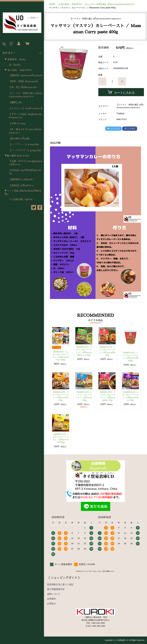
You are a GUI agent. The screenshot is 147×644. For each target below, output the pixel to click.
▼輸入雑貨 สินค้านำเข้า (17, 156)
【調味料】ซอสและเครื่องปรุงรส (26, 75)
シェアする (130, 129)
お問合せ (51, 603)
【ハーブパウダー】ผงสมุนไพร (25, 151)
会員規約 (51, 599)
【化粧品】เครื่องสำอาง (21, 186)
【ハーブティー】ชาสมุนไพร (24, 145)
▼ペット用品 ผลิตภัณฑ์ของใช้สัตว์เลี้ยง (23, 192)
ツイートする (113, 129)
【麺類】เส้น (15, 102)
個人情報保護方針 (56, 589)
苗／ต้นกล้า (15, 65)
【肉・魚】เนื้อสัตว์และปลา (23, 87)
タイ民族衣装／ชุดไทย (21, 199)
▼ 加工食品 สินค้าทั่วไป (18, 70)
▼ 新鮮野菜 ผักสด (15, 60)
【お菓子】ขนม (17, 124)
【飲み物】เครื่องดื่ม (19, 139)
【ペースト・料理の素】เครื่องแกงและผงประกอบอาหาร (26, 95)
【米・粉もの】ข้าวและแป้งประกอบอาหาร (25, 131)
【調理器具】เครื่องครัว (21, 180)
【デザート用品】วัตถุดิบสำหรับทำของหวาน (25, 116)
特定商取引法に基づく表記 (60, 584)
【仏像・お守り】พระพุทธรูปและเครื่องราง (26, 163)
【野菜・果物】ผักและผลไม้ (23, 81)
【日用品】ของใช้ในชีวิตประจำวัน (25, 172)
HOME (52, 4)
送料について (54, 594)
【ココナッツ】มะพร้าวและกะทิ (26, 108)
